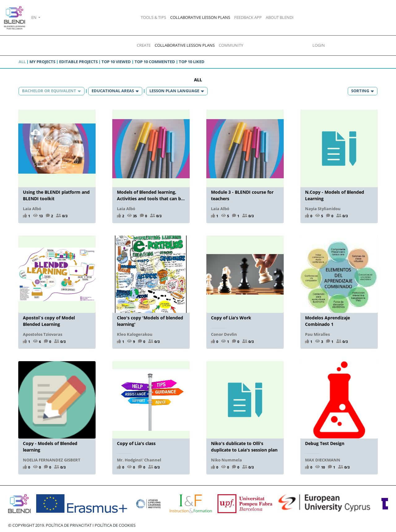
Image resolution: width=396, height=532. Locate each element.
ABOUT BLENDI (280, 17)
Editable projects (78, 62)
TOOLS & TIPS (153, 17)
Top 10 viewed (116, 62)
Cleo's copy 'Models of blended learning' (150, 321)
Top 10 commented (155, 62)
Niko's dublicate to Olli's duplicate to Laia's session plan (244, 446)
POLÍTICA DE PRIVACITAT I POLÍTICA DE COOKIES (91, 525)
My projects (42, 62)
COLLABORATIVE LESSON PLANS (200, 17)
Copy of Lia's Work (231, 318)
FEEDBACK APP (248, 17)
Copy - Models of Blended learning (50, 446)
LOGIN (319, 45)
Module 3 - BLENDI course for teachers (242, 195)
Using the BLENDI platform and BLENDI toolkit (56, 195)
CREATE (144, 45)
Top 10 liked (192, 62)
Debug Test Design (325, 443)
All (22, 62)
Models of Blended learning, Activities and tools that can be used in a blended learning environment (150, 195)
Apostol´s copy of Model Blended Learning (49, 321)
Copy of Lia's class (136, 443)
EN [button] (34, 17)
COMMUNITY (231, 45)
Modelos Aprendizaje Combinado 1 (327, 321)
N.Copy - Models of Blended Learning (335, 195)
